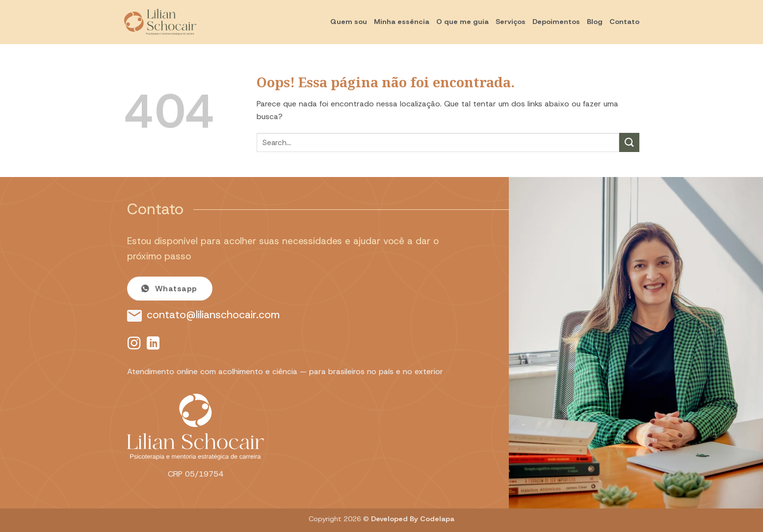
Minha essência (402, 22)
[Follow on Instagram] (134, 344)
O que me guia (462, 22)
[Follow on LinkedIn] (153, 344)
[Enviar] (629, 142)
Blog (595, 22)
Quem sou (349, 22)
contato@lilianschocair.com (213, 315)
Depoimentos (556, 22)
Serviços (511, 22)
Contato (624, 22)
